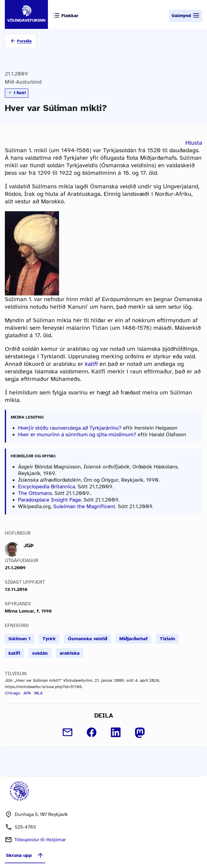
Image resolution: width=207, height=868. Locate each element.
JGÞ (29, 545)
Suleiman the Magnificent (84, 506)
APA (27, 693)
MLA (39, 693)
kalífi (14, 653)
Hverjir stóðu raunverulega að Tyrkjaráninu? (70, 428)
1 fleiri (17, 93)
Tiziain (167, 639)
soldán (40, 653)
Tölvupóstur (40, 840)
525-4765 (25, 827)
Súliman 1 (19, 639)
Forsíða (24, 41)
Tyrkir (49, 639)
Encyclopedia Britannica (47, 487)
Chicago (13, 693)
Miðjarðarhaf (133, 639)
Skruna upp (25, 855)
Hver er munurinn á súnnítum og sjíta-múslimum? (77, 434)
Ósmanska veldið (88, 639)
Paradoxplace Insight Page (50, 500)
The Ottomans (35, 493)
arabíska (70, 653)
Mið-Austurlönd (23, 82)
